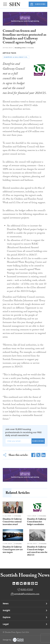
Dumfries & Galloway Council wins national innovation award (12, 522)
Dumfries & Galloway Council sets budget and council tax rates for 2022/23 (37, 551)
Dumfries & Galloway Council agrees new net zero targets (13, 550)
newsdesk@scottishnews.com (27, 594)
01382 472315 (27, 590)
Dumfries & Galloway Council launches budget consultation (37, 522)
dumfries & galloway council (17, 57)
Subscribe (38, 441)
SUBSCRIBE (38, 4)
